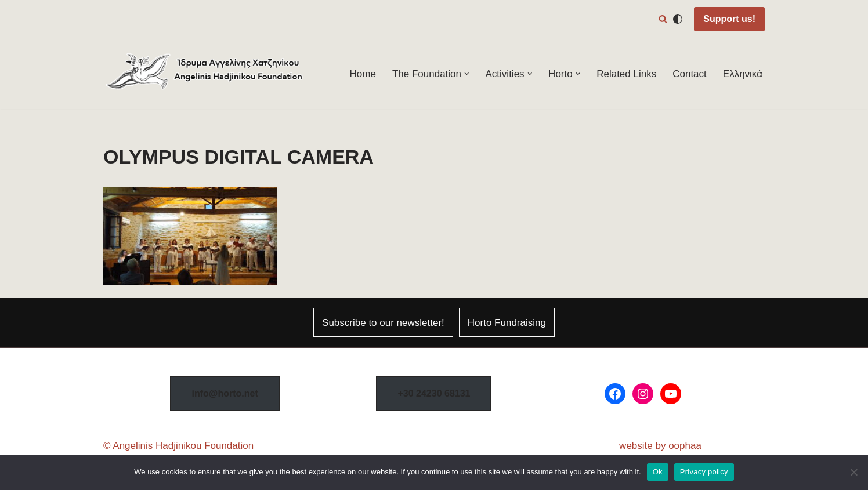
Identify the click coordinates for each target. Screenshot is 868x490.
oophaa (685, 446)
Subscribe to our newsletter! (383, 323)
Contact (690, 74)
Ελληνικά (743, 74)
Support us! (729, 19)
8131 (434, 393)
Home (363, 74)
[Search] (663, 19)
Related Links (626, 74)
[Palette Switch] (678, 19)
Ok (658, 472)
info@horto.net (225, 393)
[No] (853, 472)
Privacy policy (704, 472)
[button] (467, 74)
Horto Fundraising (507, 323)
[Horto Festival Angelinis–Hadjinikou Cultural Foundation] (205, 74)
